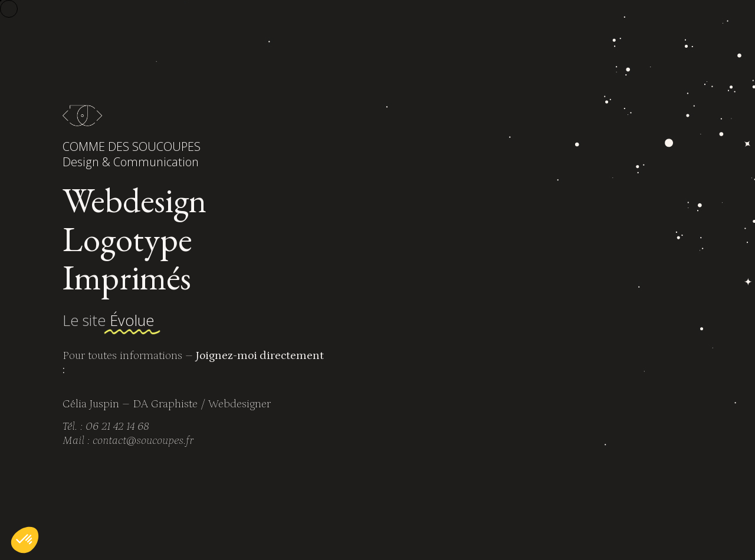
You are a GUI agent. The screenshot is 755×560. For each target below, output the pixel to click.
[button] (25, 540)
